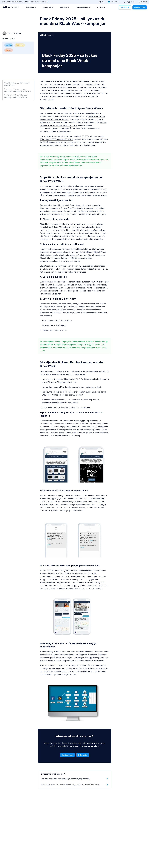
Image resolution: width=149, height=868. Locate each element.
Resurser (65, 7)
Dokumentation (83, 7)
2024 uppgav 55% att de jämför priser (57, 139)
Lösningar (31, 7)
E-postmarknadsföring (50, 421)
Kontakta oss (140, 7)
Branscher (48, 7)
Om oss (101, 7)
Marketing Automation (54, 652)
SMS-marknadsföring (95, 499)
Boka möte (125, 7)
